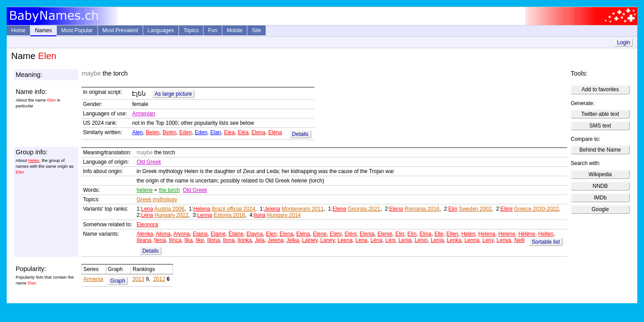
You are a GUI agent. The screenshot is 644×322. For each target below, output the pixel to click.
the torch (169, 190)
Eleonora (147, 225)
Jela (260, 240)
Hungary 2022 (172, 215)
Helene (507, 234)
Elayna (255, 234)
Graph (118, 281)
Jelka (292, 240)
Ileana (144, 240)
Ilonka (245, 240)
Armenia (93, 279)
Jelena (272, 209)
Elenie (385, 234)
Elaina (200, 234)
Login (624, 42)
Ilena (160, 240)
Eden (186, 132)
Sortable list (546, 242)
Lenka (454, 240)
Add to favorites (600, 89)
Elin (453, 209)
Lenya (504, 240)
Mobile (235, 30)
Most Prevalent (120, 30)
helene (144, 190)
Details (300, 134)
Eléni (506, 209)
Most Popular (77, 30)
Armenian (143, 114)
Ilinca (175, 240)
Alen (137, 132)
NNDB (600, 186)
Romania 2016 (422, 209)
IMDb (600, 198)
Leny (488, 240)
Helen (34, 160)
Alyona (182, 234)
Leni (391, 240)
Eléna (275, 132)
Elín (412, 234)
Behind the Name (600, 150)
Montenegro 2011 (303, 209)
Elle (439, 234)
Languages (161, 30)
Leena (345, 240)
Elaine (218, 234)
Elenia (367, 234)
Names (43, 30)
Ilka (189, 240)
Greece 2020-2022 (536, 209)
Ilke (200, 240)
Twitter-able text (600, 114)
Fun (213, 30)
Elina (426, 234)
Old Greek (149, 162)
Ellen (452, 234)
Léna (147, 215)
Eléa (243, 132)
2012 (159, 279)
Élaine (236, 234)
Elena (258, 132)
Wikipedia (600, 174)
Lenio (421, 240)
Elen (271, 234)
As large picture (173, 94)
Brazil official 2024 (234, 209)
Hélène (527, 234)
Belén (169, 132)
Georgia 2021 (364, 209)
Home (18, 30)
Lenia (405, 240)
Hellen (546, 234)
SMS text (600, 126)
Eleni (336, 234)
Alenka (145, 234)
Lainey (309, 240)
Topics (191, 30)
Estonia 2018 (229, 215)
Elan (216, 132)
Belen (153, 132)
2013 (138, 279)
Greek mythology (157, 199)
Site (256, 30)
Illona (214, 240)
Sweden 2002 (475, 209)
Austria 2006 (169, 209)
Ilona (260, 215)
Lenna (205, 215)
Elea (229, 132)
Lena (147, 209)
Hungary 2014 (284, 215)
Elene (340, 209)
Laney (327, 240)
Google (600, 209)
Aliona (163, 234)
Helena (202, 209)
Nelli (519, 240)
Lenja (437, 240)
